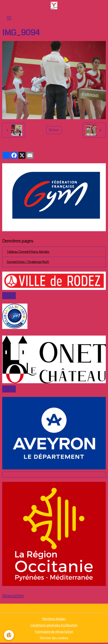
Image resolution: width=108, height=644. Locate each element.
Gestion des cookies (54, 638)
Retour (54, 130)
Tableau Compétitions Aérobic (28, 252)
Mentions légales (54, 619)
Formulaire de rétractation (54, 632)
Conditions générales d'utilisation (54, 625)
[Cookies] (9, 635)
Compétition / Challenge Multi (28, 262)
